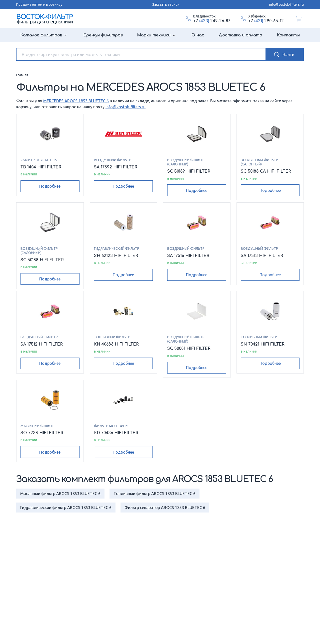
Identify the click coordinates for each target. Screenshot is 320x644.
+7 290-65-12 (266, 21)
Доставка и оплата (240, 35)
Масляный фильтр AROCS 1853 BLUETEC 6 (60, 494)
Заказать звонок (166, 4)
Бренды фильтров (103, 35)
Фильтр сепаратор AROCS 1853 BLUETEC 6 (165, 508)
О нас (198, 35)
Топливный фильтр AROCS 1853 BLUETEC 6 (154, 494)
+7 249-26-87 (212, 21)
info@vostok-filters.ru (286, 4)
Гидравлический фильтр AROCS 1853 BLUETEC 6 (66, 508)
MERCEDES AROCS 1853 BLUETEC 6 (76, 101)
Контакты (288, 35)
